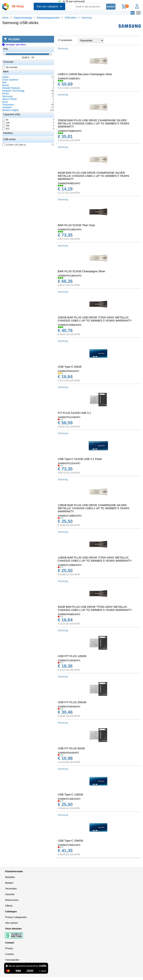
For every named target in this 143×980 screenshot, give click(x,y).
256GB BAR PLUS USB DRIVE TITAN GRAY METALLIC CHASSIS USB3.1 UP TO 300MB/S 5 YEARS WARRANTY (95, 319)
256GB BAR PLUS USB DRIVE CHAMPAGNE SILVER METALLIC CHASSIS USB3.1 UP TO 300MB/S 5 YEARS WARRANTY (94, 123)
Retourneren (12, 900)
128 (6, 123)
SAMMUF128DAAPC (69, 799)
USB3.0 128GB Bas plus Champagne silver (85, 74)
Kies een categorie (49, 6)
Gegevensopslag (23, 18)
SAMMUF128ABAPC (69, 660)
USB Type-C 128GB (70, 794)
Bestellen (10, 877)
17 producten (65, 40)
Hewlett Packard (11, 88)
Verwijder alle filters (14, 45)
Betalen (9, 883)
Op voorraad (10, 67)
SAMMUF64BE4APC (69, 614)
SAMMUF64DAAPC (69, 371)
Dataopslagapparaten (48, 18)
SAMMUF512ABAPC (69, 417)
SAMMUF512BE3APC (70, 276)
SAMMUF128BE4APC (70, 565)
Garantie (10, 894)
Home (5, 18)
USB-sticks (71, 18)
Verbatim (7, 107)
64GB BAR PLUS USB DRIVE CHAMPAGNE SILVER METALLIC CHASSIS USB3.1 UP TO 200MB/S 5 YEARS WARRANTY (94, 176)
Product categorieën (16, 917)
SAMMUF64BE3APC (69, 183)
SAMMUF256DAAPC (69, 845)
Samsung (87, 18)
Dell (4, 82)
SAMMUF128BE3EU (69, 79)
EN (138, 13)
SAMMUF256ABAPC (69, 707)
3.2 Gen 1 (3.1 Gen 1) (14, 145)
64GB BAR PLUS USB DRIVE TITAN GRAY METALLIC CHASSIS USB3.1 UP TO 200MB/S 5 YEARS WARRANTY (95, 608)
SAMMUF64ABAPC (68, 753)
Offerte (9, 906)
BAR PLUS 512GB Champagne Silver (82, 271)
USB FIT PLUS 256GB (72, 702)
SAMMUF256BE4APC (70, 325)
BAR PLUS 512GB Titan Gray (76, 225)
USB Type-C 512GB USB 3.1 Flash (80, 459)
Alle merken (12, 923)
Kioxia (5, 93)
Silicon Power (10, 99)
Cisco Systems (10, 80)
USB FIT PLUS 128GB (72, 656)
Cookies (10, 954)
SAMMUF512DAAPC (69, 463)
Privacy (9, 948)
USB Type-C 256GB (70, 841)
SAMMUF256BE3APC (70, 131)
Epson (6, 85)
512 (6, 129)
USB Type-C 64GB (70, 367)
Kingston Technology (13, 91)
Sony (5, 102)
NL (133, 13)
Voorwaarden (12, 960)
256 (6, 126)
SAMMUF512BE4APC (70, 229)
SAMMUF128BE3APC (70, 516)
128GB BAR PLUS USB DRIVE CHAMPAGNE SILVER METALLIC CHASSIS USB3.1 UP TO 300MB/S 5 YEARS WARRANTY (94, 508)
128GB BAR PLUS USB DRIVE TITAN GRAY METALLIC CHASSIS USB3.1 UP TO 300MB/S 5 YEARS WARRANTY (95, 559)
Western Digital (10, 110)
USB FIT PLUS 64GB (71, 748)
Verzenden (11, 889)
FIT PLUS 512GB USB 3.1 (74, 413)
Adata (5, 77)
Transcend (8, 105)
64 (5, 120)
